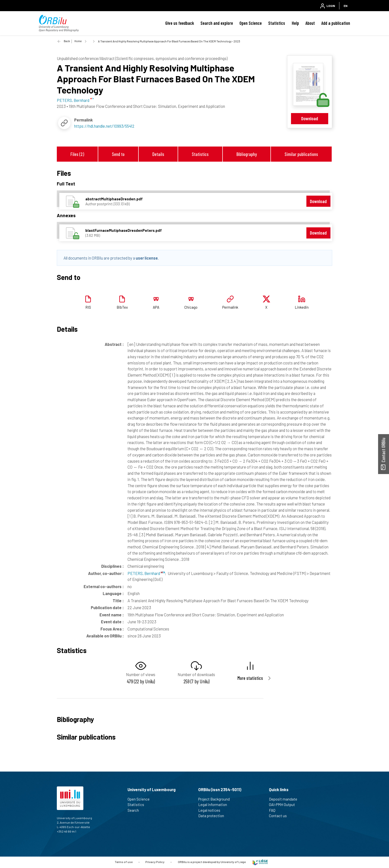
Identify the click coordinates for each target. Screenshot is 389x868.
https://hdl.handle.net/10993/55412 (104, 126)
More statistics (250, 678)
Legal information (215, 805)
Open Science (251, 23)
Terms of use (124, 862)
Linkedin (302, 307)
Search (135, 810)
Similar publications (301, 154)
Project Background (216, 799)
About (310, 23)
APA (156, 307)
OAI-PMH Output (284, 805)
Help (295, 23)
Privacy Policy (155, 862)
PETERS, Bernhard (146, 573)
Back (67, 41)
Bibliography (247, 154)
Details (158, 154)
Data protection (213, 816)
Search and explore (217, 23)
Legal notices (211, 810)
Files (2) (77, 154)
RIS (88, 307)
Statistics (277, 23)
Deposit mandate (285, 799)
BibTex (122, 307)
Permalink (230, 307)
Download (310, 118)
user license (147, 258)
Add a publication (336, 23)
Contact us (280, 816)
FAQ (274, 810)
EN (345, 6)
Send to (118, 154)
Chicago (191, 307)
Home (78, 41)
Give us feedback (180, 23)
